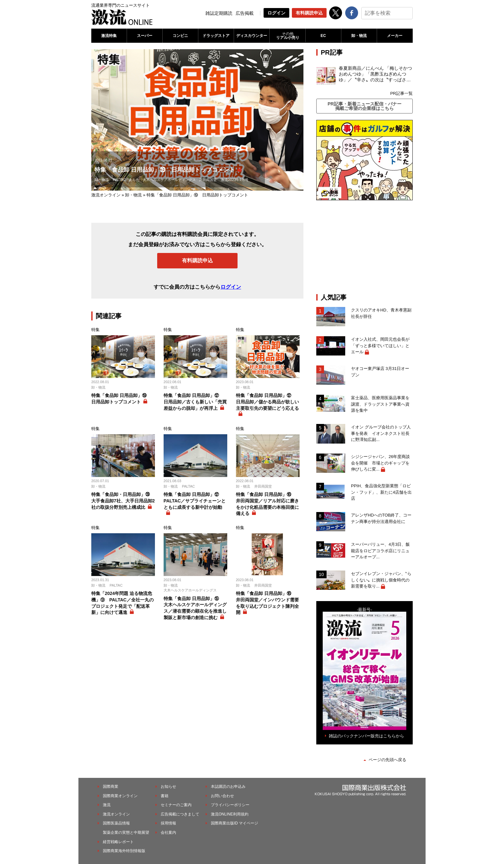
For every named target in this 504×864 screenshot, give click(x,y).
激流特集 (109, 36)
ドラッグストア (216, 36)
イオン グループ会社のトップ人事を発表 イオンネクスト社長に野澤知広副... (381, 433)
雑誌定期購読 (219, 13)
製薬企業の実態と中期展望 (126, 833)
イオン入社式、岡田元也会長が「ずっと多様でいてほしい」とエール (380, 346)
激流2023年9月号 (235, 180)
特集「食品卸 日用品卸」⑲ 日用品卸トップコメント (121, 399)
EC (323, 36)
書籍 (165, 796)
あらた (134, 180)
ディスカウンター (252, 36)
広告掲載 (245, 13)
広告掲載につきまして (180, 814)
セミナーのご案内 (176, 805)
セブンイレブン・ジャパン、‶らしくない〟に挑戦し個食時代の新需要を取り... (381, 580)
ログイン (276, 13)
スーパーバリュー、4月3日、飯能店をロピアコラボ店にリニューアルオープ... (380, 551)
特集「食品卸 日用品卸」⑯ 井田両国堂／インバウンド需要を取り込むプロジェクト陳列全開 (267, 603)
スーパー (145, 36)
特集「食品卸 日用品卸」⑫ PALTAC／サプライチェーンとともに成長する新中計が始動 (195, 501)
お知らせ (168, 787)
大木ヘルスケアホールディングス (169, 180)
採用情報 (168, 823)
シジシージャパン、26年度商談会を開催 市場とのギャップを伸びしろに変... (380, 463)
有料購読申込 (309, 13)
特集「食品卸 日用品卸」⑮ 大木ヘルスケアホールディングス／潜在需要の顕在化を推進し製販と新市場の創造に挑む (195, 608)
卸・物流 (359, 36)
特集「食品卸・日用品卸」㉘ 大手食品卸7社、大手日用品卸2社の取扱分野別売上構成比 (123, 501)
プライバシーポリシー (230, 805)
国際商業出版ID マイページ (234, 823)
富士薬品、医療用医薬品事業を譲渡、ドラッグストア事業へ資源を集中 (380, 404)
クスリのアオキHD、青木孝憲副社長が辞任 (381, 313)
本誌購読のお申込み (228, 787)
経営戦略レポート (118, 842)
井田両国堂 (208, 180)
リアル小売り (287, 36)
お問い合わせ (222, 796)
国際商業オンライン (120, 796)
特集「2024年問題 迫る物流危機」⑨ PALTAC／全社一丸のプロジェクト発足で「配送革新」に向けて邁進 (122, 603)
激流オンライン (106, 195)
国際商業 (111, 787)
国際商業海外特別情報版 (124, 851)
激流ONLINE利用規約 (230, 814)
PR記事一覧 (401, 93)
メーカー (395, 36)
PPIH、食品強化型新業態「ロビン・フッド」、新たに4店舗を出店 (381, 492)
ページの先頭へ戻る (387, 760)
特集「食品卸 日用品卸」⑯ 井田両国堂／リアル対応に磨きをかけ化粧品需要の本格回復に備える (267, 504)
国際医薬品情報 (116, 823)
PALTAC (119, 180)
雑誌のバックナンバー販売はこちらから (366, 736)
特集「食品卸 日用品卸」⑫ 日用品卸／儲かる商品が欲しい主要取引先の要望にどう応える (267, 402)
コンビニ (180, 36)
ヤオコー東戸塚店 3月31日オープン (380, 372)
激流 (107, 805)
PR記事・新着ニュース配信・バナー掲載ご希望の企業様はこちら (364, 106)
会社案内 (168, 833)
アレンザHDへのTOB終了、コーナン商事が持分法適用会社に (381, 518)
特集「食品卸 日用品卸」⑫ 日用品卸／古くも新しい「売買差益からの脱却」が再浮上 (195, 402)
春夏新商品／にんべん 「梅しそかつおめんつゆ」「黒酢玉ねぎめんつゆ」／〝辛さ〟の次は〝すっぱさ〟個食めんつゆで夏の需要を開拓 (375, 74)
